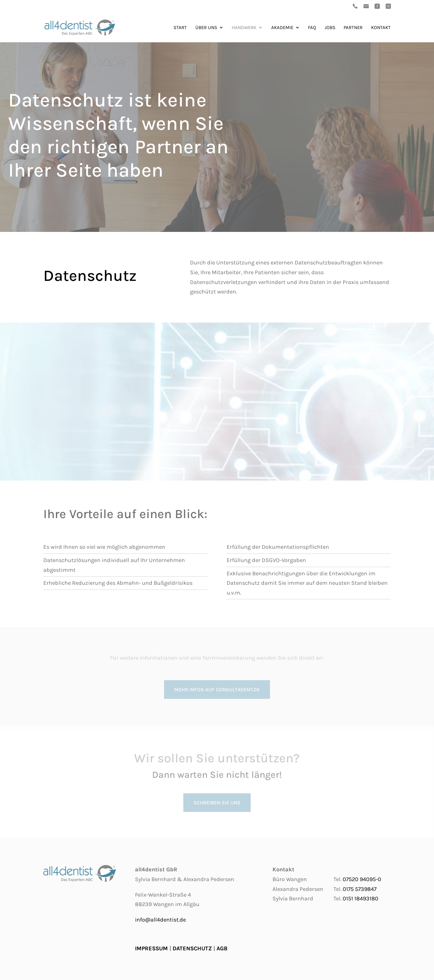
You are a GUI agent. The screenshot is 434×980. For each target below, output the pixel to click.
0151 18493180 (361, 898)
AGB (222, 948)
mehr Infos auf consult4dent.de (217, 690)
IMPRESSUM (151, 948)
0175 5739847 (360, 889)
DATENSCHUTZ (192, 948)
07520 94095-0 (362, 879)
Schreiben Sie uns (217, 803)
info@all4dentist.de (160, 920)
